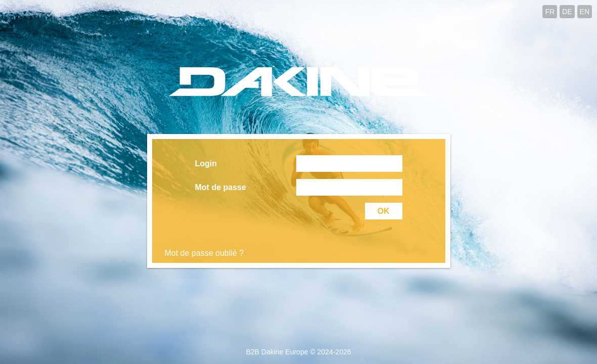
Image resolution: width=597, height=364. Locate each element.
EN (585, 12)
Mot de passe (221, 187)
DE (567, 12)
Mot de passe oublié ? (204, 253)
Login (206, 164)
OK (384, 211)
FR (550, 12)
